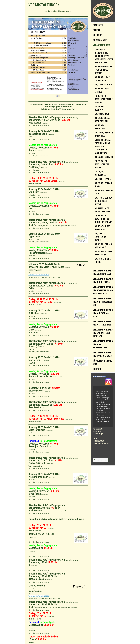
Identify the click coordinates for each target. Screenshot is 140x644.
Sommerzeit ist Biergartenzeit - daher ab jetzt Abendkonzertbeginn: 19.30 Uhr (104, 56)
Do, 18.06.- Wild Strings (102, 90)
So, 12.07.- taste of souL (104, 192)
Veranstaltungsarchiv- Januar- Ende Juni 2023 (103, 333)
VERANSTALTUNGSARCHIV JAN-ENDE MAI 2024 (103, 313)
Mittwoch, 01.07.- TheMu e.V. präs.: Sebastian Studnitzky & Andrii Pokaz (103, 146)
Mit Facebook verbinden (100, 376)
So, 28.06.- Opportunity (101, 127)
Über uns (97, 35)
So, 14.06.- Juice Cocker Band (102, 79)
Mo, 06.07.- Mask (103, 179)
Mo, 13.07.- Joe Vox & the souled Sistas (103, 201)
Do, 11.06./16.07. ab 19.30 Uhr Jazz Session (103, 70)
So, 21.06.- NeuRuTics (100, 108)
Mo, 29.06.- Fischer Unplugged (104, 134)
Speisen (97, 30)
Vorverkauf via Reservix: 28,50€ (39, 275)
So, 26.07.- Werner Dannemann (103, 253)
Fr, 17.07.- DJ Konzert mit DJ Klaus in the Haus (103, 219)
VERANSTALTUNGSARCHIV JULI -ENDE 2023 (103, 323)
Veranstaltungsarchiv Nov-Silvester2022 (103, 344)
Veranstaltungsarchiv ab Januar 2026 (103, 272)
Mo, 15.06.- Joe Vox (103, 85)
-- (95, 266)
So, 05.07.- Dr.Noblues (100, 173)
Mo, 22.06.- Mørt (102, 114)
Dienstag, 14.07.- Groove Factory (103, 210)
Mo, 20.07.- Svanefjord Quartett (100, 237)
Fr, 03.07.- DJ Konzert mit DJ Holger (102, 164)
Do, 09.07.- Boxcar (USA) (103, 185)
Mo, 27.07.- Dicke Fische (103, 260)
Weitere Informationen (101, 460)
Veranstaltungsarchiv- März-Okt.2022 (103, 354)
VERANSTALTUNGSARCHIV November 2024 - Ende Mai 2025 (103, 290)
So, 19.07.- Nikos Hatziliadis (102, 228)
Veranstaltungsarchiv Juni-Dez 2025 (103, 280)
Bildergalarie (100, 40)
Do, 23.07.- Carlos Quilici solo (103, 246)
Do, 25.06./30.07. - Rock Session (103, 120)
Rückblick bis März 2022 (103, 362)
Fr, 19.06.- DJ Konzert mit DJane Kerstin (104, 99)
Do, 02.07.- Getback (104, 157)
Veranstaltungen (102, 45)
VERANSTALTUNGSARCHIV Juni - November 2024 (103, 302)
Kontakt (97, 369)
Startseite (98, 25)
